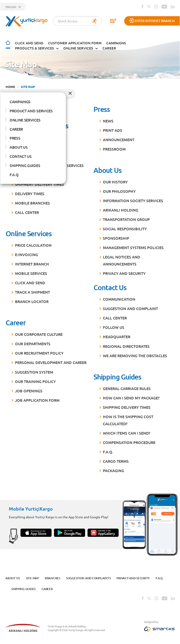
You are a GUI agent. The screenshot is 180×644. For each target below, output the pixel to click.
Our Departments (33, 343)
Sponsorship (116, 237)
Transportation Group (126, 218)
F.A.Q (14, 174)
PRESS (15, 137)
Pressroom (114, 148)
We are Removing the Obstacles (135, 354)
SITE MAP (28, 86)
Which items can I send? (127, 432)
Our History (115, 181)
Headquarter (117, 336)
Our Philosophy (119, 190)
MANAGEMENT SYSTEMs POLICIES (133, 246)
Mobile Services (31, 272)
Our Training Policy (35, 380)
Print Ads (112, 129)
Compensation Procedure (129, 441)
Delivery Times (30, 193)
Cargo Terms (116, 460)
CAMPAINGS (20, 101)
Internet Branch (32, 263)
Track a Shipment (32, 291)
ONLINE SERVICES (78, 47)
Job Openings (29, 390)
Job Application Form (37, 399)
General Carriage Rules (127, 387)
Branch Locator (32, 300)
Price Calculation (33, 244)
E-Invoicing (26, 254)
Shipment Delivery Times (39, 183)
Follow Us (114, 326)
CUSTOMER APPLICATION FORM (75, 42)
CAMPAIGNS (116, 42)
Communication (119, 298)
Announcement (119, 139)
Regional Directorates (126, 345)
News (108, 120)
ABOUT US (19, 146)
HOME (10, 86)
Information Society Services (133, 200)
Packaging (113, 470)
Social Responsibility (125, 228)
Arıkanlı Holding (121, 209)
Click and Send (29, 42)
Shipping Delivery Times (127, 406)
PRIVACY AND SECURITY (124, 272)
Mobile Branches (32, 202)
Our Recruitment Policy (39, 352)
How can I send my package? (131, 397)
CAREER (109, 47)
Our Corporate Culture (39, 333)
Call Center (27, 211)
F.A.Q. (108, 451)
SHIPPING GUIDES (25, 164)
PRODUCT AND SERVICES (31, 110)
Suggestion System (34, 371)
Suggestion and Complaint (130, 307)
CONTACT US (21, 155)
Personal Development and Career (51, 361)
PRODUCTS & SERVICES (34, 47)
